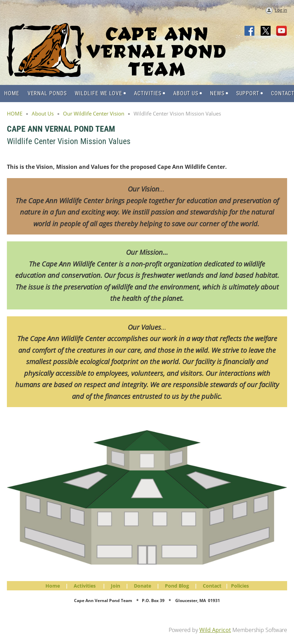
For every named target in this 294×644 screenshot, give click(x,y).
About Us (43, 113)
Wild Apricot (215, 630)
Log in (281, 10)
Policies (240, 586)
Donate (143, 586)
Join (115, 586)
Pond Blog (177, 586)
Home (53, 586)
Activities (85, 586)
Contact (212, 586)
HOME (15, 113)
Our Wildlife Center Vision (94, 113)
